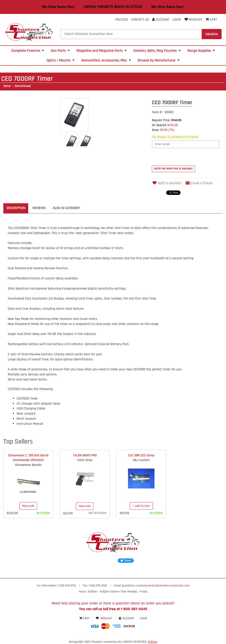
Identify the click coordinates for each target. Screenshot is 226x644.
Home (7, 86)
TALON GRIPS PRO (85, 455)
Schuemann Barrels (28, 465)
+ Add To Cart (141, 506)
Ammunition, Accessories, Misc (106, 60)
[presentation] (185, 157)
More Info (28, 506)
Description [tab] (16, 208)
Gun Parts (60, 51)
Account (161, 20)
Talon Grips (85, 460)
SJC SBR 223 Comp (141, 455)
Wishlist (193, 20)
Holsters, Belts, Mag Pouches (157, 51)
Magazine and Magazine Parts (102, 51)
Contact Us (140, 20)
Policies (122, 20)
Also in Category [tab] (66, 208)
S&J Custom (141, 460)
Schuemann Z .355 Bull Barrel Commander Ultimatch (28, 458)
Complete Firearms (28, 51)
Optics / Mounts (61, 60)
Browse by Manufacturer (159, 60)
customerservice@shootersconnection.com (162, 586)
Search (212, 34)
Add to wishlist (167, 183)
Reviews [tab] (39, 208)
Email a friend (199, 183)
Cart (85, 618)
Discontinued (23, 86)
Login (177, 20)
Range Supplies (201, 51)
